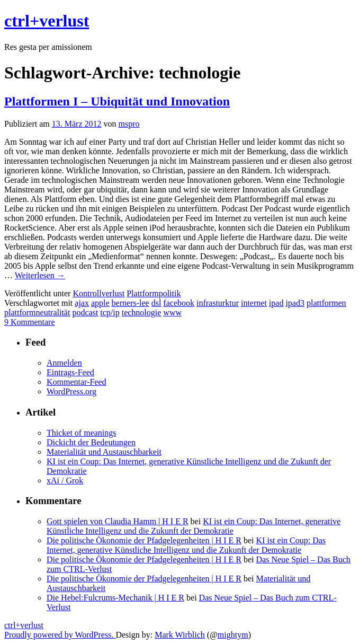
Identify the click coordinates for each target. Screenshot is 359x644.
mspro (129, 124)
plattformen (326, 303)
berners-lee (131, 303)
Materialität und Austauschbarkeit (104, 452)
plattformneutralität (37, 312)
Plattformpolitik (154, 293)
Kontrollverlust (98, 293)
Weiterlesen (40, 275)
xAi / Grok (65, 480)
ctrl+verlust (47, 21)
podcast (85, 312)
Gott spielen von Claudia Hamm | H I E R (118, 521)
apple (100, 303)
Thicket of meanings (82, 433)
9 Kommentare (30, 322)
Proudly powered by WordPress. (60, 635)
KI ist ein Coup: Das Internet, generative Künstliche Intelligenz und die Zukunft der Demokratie (194, 526)
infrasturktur (218, 303)
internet (254, 303)
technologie (142, 312)
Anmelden (64, 363)
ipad (276, 303)
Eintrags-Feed (70, 372)
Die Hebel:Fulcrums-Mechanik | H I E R (115, 598)
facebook (179, 303)
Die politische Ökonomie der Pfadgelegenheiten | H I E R (144, 540)
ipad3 (295, 303)
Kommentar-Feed (77, 382)
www (172, 312)
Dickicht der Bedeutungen (91, 442)
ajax (82, 303)
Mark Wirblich (180, 635)
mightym (233, 635)
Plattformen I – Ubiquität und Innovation (117, 101)
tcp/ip (110, 312)
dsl (156, 303)
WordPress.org (71, 391)
